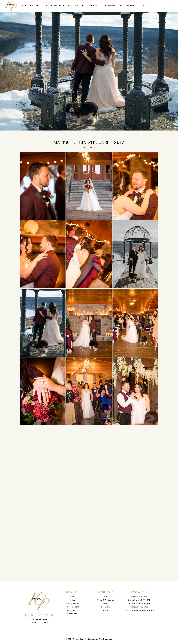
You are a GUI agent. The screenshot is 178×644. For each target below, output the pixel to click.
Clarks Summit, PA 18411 (139, 600)
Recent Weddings (109, 6)
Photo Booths (66, 6)
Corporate (93, 6)
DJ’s (32, 6)
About (25, 6)
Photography (50, 6)
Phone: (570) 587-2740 (139, 603)
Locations (131, 6)
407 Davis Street (139, 596)
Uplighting (80, 6)
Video (39, 6)
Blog (121, 6)
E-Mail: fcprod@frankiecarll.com (139, 610)
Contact (145, 6)
